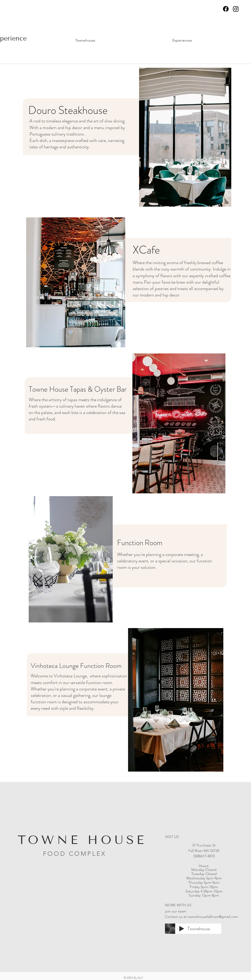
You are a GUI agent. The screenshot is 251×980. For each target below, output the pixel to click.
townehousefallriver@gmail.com (213, 917)
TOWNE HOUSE (82, 840)
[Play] (182, 929)
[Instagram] (236, 9)
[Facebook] (226, 9)
